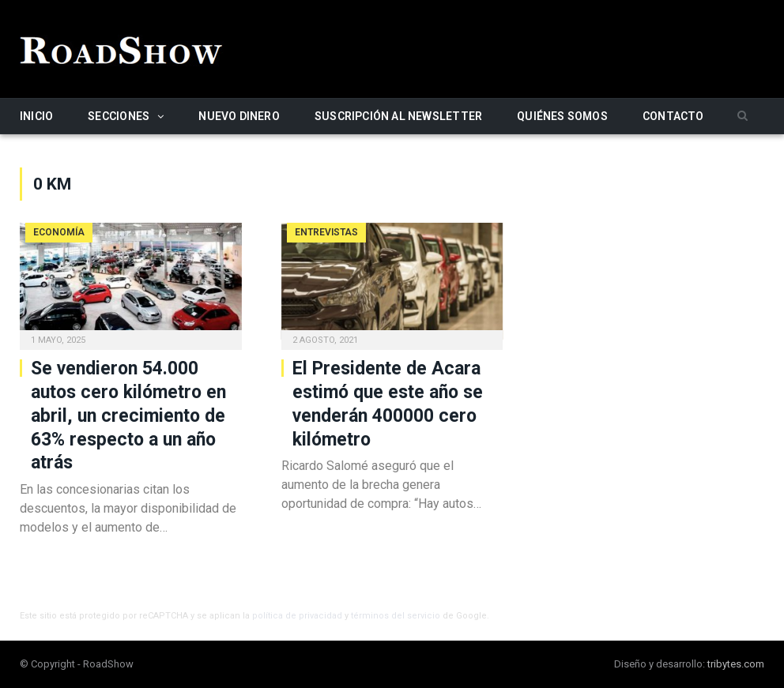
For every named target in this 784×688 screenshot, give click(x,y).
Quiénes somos (562, 116)
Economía (59, 232)
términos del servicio (396, 616)
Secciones (119, 116)
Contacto (673, 116)
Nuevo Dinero (239, 116)
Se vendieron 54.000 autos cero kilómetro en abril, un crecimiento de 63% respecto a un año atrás (128, 416)
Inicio (36, 116)
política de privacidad (297, 616)
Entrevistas (326, 232)
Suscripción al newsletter (398, 116)
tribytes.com (736, 664)
